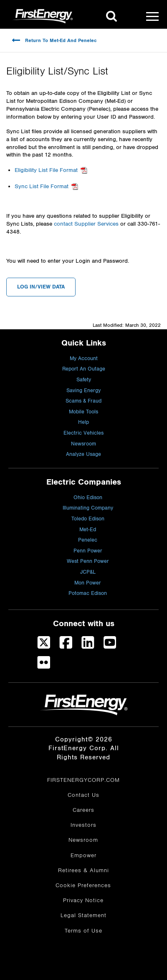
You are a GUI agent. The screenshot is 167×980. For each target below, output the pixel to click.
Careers (83, 810)
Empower (83, 856)
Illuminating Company (88, 508)
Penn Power (88, 551)
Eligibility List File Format (46, 170)
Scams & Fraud (83, 401)
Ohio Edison (88, 498)
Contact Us (83, 795)
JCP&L (88, 572)
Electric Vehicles (83, 433)
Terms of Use (83, 931)
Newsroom (83, 444)
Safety (84, 380)
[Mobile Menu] (152, 16)
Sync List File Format (42, 187)
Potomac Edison (88, 593)
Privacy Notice (83, 900)
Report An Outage (84, 369)
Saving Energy (83, 391)
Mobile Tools (83, 412)
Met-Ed (88, 530)
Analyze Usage (83, 454)
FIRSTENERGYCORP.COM (83, 780)
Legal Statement (83, 915)
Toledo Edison (88, 519)
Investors (83, 825)
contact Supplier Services (86, 224)
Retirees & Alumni (83, 871)
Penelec (88, 540)
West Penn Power (88, 561)
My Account (84, 359)
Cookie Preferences (83, 885)
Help (83, 422)
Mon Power (88, 583)
